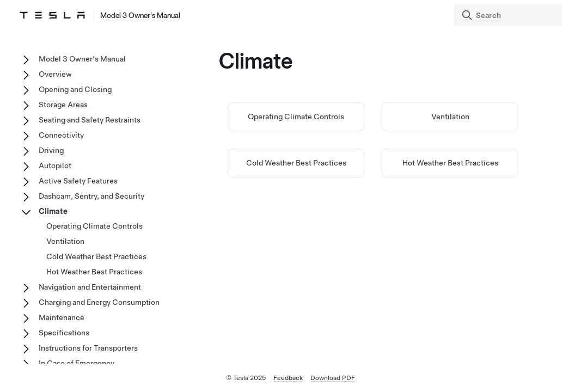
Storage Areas (63, 105)
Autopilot (55, 166)
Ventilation (450, 117)
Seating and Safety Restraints (90, 120)
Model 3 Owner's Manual (82, 59)
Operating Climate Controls (296, 117)
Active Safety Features (78, 181)
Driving (51, 150)
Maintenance (62, 317)
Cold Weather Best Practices (296, 163)
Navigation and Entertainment (90, 287)
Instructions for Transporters (88, 348)
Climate (53, 211)
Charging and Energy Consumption (99, 302)
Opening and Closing (75, 89)
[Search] (509, 15)
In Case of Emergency (77, 363)
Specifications (64, 333)
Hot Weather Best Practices (450, 163)
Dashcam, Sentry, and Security (91, 196)
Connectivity (61, 135)
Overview (55, 74)
